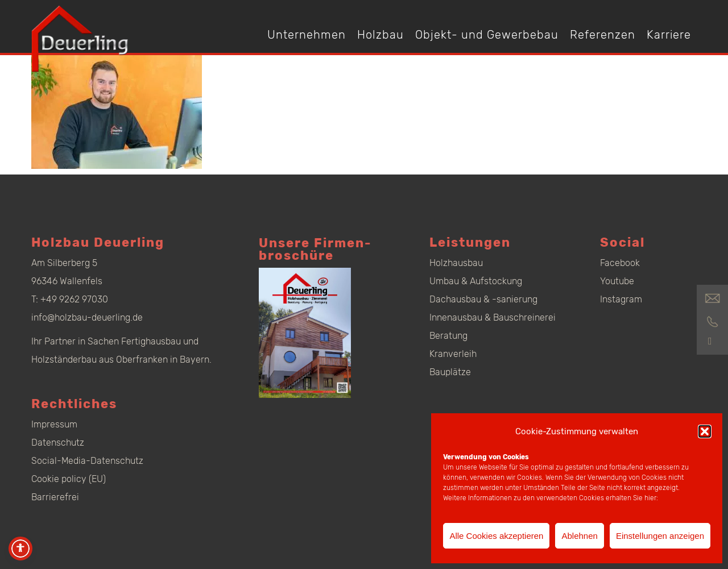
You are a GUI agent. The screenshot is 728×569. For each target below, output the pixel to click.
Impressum (54, 424)
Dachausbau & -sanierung (483, 299)
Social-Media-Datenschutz (87, 461)
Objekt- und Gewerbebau (487, 35)
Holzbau (380, 35)
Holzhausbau (456, 263)
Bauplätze (450, 372)
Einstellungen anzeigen (660, 536)
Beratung (448, 336)
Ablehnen (579, 536)
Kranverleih (453, 354)
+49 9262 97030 (74, 299)
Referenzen (603, 35)
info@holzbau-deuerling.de (87, 317)
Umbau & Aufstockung (476, 281)
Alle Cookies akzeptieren (496, 536)
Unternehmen (307, 35)
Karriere (669, 35)
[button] (705, 431)
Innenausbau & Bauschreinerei (493, 317)
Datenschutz (58, 443)
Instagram (621, 299)
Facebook (620, 263)
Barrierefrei (55, 497)
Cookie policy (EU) (69, 479)
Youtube (617, 281)
